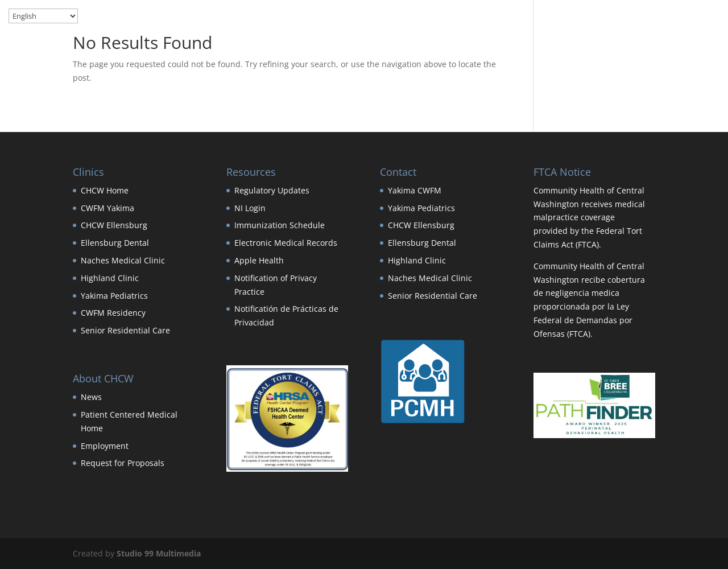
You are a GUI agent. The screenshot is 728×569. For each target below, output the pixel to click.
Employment (105, 446)
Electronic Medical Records (286, 243)
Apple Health (259, 260)
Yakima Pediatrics (114, 296)
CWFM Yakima (107, 208)
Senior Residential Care (125, 330)
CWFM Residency (113, 313)
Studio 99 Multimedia (159, 553)
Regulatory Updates (272, 190)
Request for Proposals (123, 463)
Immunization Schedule (280, 225)
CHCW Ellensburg (114, 225)
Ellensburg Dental (115, 243)
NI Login (250, 208)
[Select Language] (43, 16)
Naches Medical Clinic (123, 260)
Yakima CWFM (415, 190)
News (91, 397)
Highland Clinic (110, 278)
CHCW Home (105, 190)
